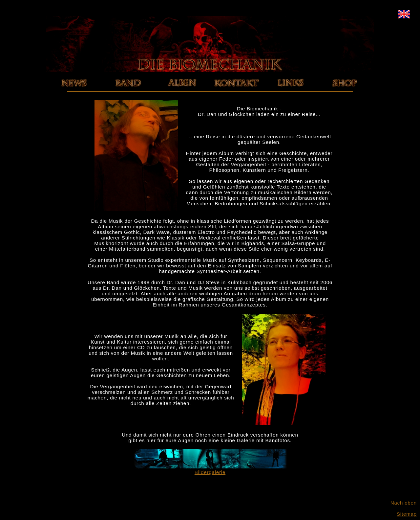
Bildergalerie (210, 469)
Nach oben (404, 503)
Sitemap (407, 514)
